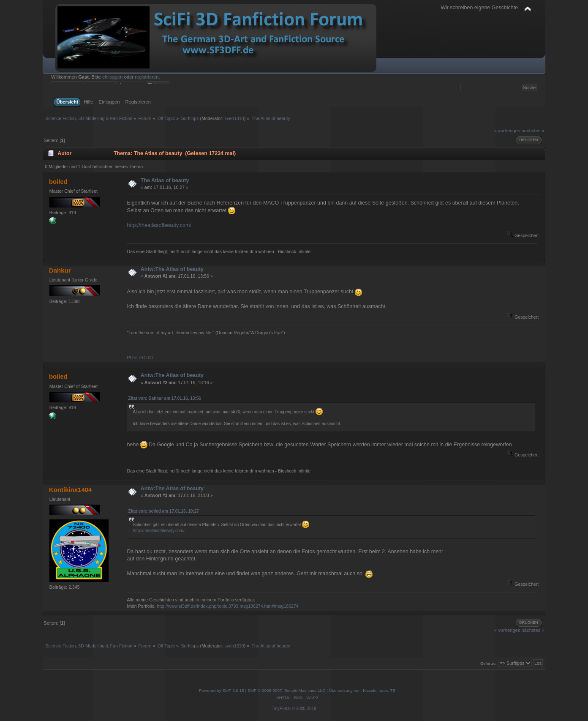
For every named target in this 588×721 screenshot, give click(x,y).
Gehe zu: (489, 663)
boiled (58, 182)
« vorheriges (507, 131)
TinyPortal (281, 709)
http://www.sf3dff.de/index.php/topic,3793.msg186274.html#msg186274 (228, 606)
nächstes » (533, 131)
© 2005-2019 (304, 709)
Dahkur (60, 270)
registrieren (147, 77)
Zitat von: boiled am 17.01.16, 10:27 (164, 511)
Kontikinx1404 (71, 490)
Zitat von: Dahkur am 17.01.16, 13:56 (165, 398)
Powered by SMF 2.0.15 (222, 690)
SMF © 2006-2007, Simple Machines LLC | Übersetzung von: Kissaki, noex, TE (321, 690)
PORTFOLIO (140, 358)
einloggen (113, 77)
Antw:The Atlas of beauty (172, 269)
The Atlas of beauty (165, 180)
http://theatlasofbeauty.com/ (159, 225)
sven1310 (234, 118)
